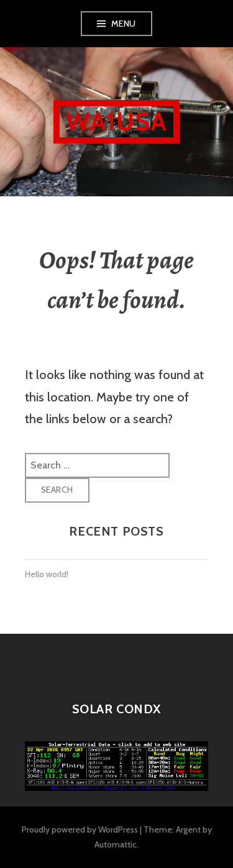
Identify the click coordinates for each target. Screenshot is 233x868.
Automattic (116, 844)
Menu (124, 24)
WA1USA (116, 121)
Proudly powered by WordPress (80, 829)
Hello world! (47, 574)
